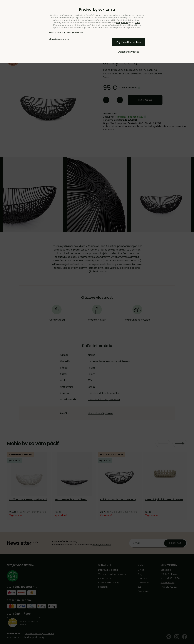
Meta (137, 23)
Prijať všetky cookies (129, 42)
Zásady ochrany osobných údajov (66, 32)
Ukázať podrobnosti (59, 39)
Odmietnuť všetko (129, 52)
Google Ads (122, 23)
